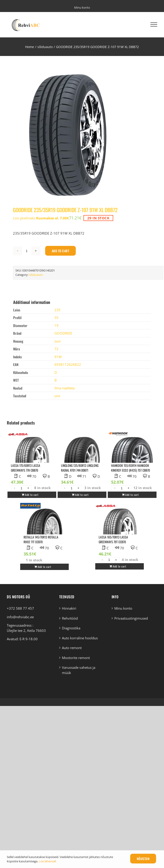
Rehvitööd (70, 618)
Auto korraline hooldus (80, 638)
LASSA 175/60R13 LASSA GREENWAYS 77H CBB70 (26, 468)
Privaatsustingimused (131, 618)
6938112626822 (68, 364)
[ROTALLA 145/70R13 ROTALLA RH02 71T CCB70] (44, 530)
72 (56, 349)
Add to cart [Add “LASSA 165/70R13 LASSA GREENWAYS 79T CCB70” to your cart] (120, 566)
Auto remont (72, 648)
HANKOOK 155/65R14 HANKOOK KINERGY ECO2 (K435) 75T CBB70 (131, 468)
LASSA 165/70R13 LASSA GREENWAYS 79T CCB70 (113, 539)
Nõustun (143, 859)
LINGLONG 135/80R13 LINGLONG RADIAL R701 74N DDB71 (80, 468)
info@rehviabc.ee (20, 617)
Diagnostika (71, 628)
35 (56, 318)
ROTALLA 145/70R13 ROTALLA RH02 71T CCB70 (41, 539)
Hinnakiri (69, 608)
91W (58, 357)
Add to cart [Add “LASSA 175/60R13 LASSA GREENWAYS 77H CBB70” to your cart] (32, 495)
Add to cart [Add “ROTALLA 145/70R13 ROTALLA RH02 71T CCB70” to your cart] (44, 567)
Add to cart (61, 251)
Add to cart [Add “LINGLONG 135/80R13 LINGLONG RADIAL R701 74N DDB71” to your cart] (82, 495)
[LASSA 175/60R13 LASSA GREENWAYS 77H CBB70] (32, 458)
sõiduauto (36, 275)
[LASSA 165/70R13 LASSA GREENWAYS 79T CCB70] (120, 530)
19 (56, 325)
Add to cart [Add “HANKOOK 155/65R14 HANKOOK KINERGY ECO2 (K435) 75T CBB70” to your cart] (132, 495)
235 (58, 310)
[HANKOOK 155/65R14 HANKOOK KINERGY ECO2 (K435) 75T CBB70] (132, 458)
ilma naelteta (65, 388)
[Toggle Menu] (154, 24)
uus (57, 396)
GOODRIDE (63, 333)
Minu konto (123, 608)
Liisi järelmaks (41, 218)
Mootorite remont (76, 658)
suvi (58, 341)
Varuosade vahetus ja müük (79, 670)
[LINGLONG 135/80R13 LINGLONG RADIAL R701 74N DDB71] (82, 458)
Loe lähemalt (48, 861)
